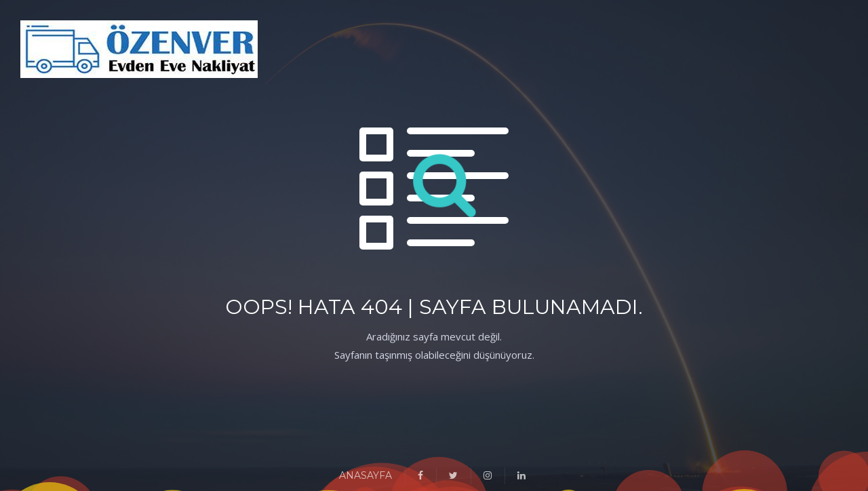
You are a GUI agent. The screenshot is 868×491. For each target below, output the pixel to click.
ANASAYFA (366, 475)
